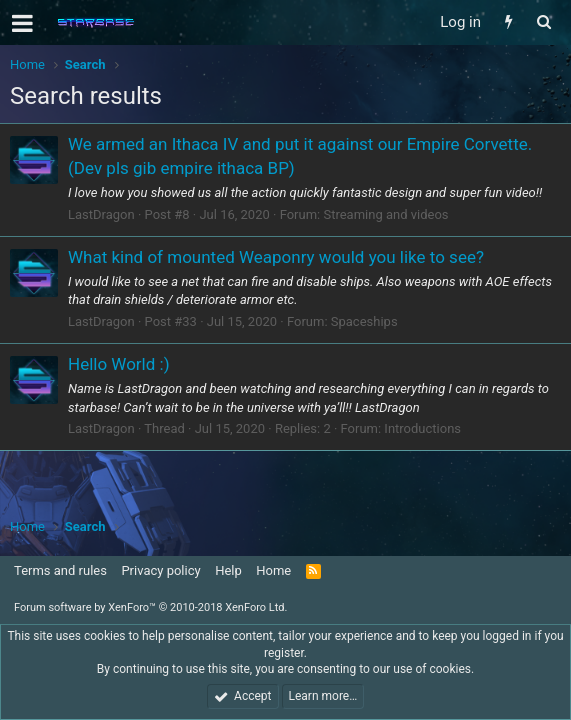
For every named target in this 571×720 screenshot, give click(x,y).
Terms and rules (60, 570)
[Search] (543, 22)
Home (273, 570)
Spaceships (364, 321)
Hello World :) (119, 364)
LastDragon (101, 214)
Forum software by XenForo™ (150, 607)
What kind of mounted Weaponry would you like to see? (276, 257)
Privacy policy (160, 570)
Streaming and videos (385, 214)
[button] (22, 23)
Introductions (422, 428)
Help (228, 570)
